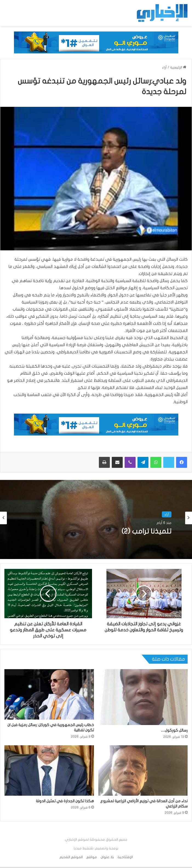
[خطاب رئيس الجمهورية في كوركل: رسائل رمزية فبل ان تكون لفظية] (49, 694)
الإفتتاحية (125, 857)
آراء (164, 67)
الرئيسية (178, 67)
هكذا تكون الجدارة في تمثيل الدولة (65, 801)
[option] (96, 518)
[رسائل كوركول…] (143, 697)
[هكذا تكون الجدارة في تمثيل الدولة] (49, 770)
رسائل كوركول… (174, 730)
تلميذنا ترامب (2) (147, 531)
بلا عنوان (107, 857)
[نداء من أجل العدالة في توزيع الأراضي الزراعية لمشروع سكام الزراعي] (143, 770)
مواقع (92, 857)
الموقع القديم (71, 857)
